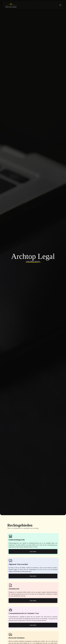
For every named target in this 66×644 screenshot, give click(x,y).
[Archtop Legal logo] (11, 5)
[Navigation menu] (60, 5)
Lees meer (33, 551)
